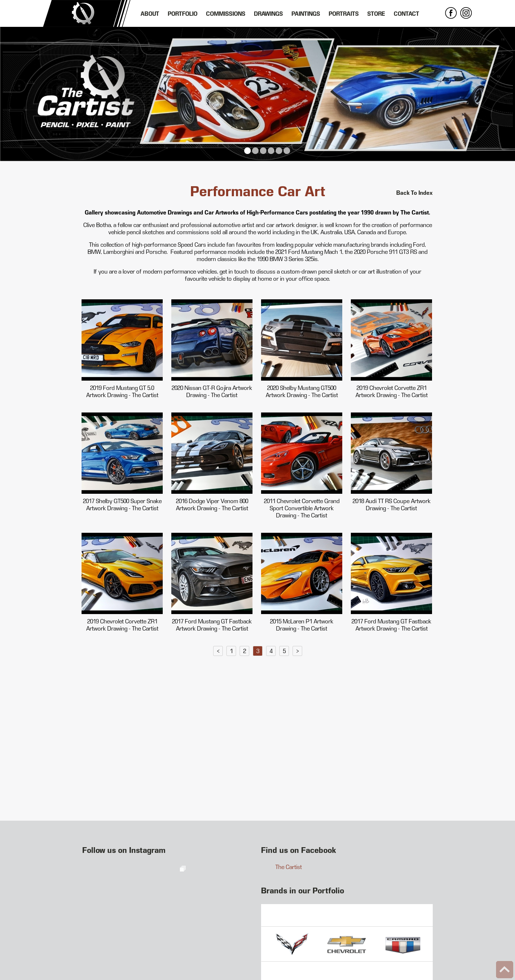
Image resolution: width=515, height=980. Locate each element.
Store (376, 14)
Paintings (306, 14)
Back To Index (415, 193)
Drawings (268, 14)
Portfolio (183, 14)
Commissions (226, 14)
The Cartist (289, 867)
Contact (406, 14)
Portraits (344, 14)
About (150, 14)
